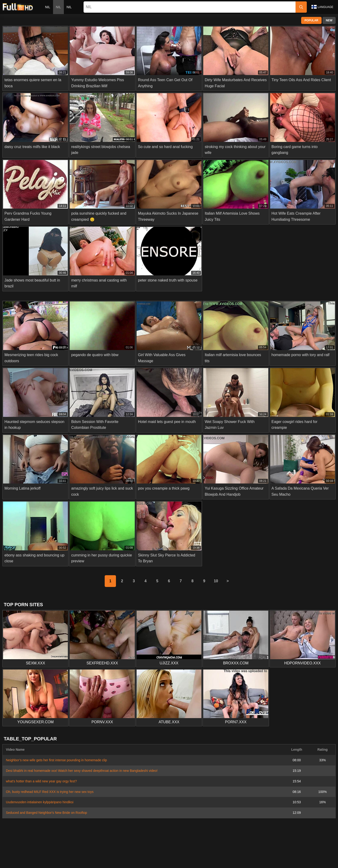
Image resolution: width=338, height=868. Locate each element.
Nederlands (17, 854)
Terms (199, 843)
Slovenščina (39, 854)
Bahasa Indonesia (230, 854)
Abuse (156, 843)
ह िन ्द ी (174, 862)
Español (247, 862)
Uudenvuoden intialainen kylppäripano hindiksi (40, 802)
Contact (141, 843)
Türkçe (112, 862)
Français (264, 862)
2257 (169, 843)
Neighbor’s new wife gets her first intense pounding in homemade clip (56, 760)
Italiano (192, 862)
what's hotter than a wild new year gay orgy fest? (41, 781)
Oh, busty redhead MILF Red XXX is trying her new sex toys (50, 792)
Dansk (172, 854)
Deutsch (208, 862)
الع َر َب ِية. (255, 854)
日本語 (143, 854)
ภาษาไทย (111, 854)
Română (322, 854)
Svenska (62, 862)
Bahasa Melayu (134, 862)
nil (48, 7)
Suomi (158, 854)
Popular (311, 20)
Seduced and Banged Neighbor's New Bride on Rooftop (46, 813)
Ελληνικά (188, 854)
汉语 (279, 862)
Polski (306, 854)
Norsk (95, 854)
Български (227, 862)
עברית (292, 854)
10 (216, 581)
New (329, 20)
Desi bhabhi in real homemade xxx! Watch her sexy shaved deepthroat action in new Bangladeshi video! (82, 771)
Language (322, 7)
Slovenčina (61, 854)
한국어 (128, 854)
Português (275, 854)
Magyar (156, 862)
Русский (80, 862)
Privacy (184, 843)
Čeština (206, 854)
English (97, 862)
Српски (80, 854)
